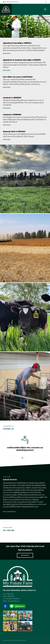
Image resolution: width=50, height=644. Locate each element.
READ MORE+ (7, 53)
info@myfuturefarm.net (11, 2)
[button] (22, 458)
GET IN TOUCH (25, 555)
